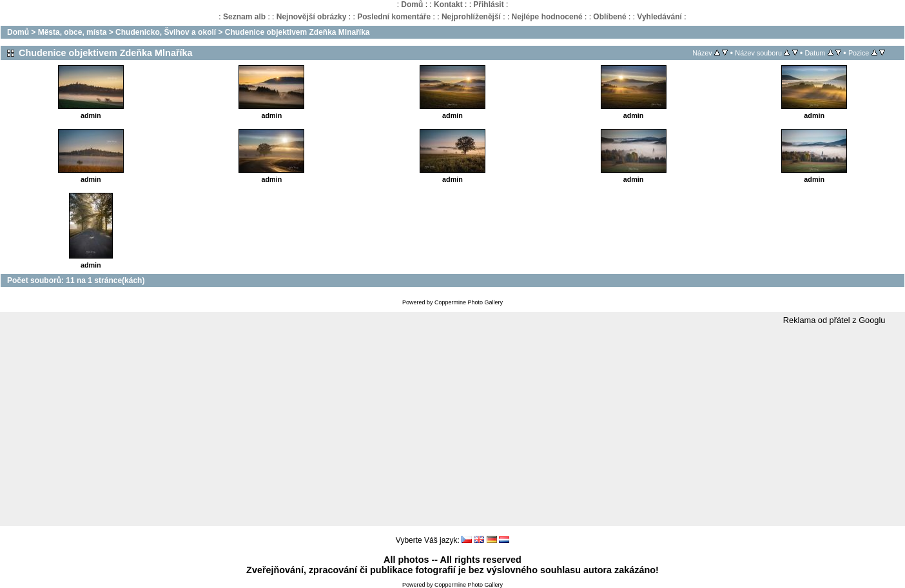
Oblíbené (609, 17)
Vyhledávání (659, 17)
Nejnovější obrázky (312, 17)
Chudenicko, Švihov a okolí (166, 32)
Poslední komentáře (394, 17)
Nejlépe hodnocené (547, 17)
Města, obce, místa (73, 32)
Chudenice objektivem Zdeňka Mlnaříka (297, 32)
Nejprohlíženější (471, 17)
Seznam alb (244, 17)
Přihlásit (488, 5)
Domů (412, 5)
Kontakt (448, 5)
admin (91, 115)
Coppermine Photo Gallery (469, 302)
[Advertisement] (452, 426)
